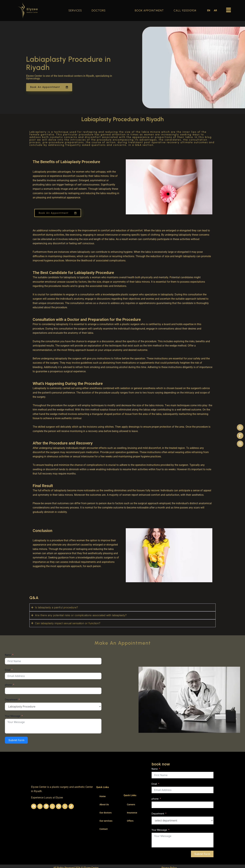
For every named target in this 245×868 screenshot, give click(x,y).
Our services (106, 821)
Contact (104, 829)
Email (8, 670)
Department (11, 700)
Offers (130, 821)
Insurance (132, 813)
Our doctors (106, 813)
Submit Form (16, 740)
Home (103, 796)
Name (8, 655)
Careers (131, 804)
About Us (104, 804)
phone (8, 685)
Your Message (13, 716)
